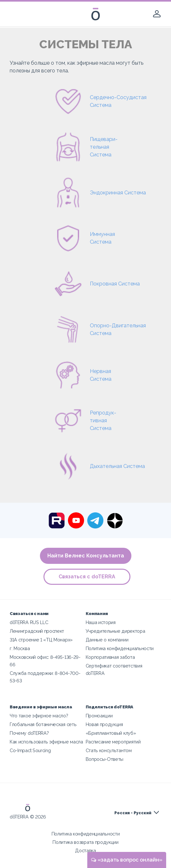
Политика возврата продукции (85, 842)
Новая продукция (104, 724)
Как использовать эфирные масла (46, 742)
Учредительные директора (115, 631)
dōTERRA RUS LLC (29, 622)
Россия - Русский (133, 813)
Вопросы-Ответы (105, 759)
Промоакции (99, 716)
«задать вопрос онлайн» (127, 860)
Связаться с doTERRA (87, 577)
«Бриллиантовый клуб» (111, 733)
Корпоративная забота (110, 657)
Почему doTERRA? (29, 733)
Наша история (101, 622)
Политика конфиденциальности (120, 648)
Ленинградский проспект (37, 631)
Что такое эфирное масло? (39, 716)
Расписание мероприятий (113, 742)
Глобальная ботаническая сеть (43, 724)
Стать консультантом (109, 750)
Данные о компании (107, 640)
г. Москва (20, 648)
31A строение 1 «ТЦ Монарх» (41, 640)
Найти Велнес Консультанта (86, 556)
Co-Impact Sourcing (30, 750)
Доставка (85, 850)
